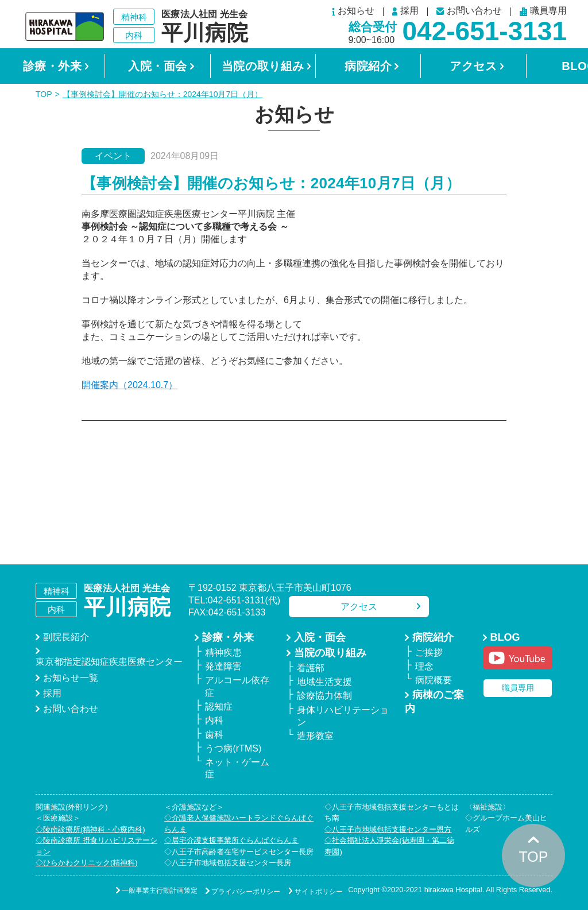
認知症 (219, 706)
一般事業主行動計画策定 (140, 890)
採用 (405, 11)
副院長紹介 (66, 637)
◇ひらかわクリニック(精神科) (87, 863)
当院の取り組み (263, 66)
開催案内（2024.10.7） (129, 385)
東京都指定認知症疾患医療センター (109, 662)
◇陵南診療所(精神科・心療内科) (90, 829)
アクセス (473, 66)
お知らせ (353, 12)
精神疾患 (223, 653)
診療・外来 (53, 66)
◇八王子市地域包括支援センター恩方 (388, 829)
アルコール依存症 (237, 686)
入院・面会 (158, 66)
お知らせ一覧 (71, 678)
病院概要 (434, 680)
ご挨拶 (429, 653)
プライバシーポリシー (233, 890)
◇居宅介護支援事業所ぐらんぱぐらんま (231, 840)
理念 (424, 666)
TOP (44, 94)
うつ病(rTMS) (233, 748)
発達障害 (223, 666)
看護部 (311, 668)
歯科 (214, 735)
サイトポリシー (312, 890)
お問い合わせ (469, 11)
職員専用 (543, 12)
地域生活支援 (324, 682)
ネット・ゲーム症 (237, 768)
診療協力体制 (324, 696)
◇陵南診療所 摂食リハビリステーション (96, 846)
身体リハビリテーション (343, 716)
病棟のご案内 (434, 702)
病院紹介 (368, 66)
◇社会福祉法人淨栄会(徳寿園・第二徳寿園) (389, 846)
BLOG (505, 637)
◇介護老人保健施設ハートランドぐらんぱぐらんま (239, 824)
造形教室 (315, 736)
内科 (214, 720)
